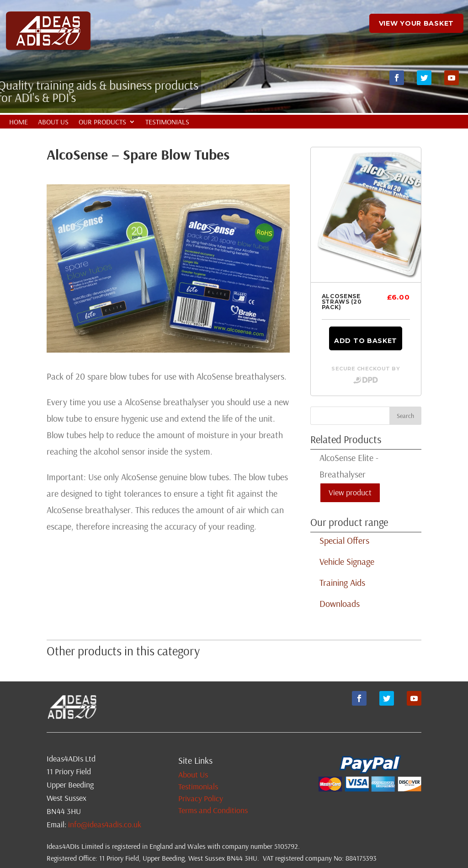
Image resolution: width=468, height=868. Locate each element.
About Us (53, 122)
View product (350, 492)
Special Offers (344, 540)
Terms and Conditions (213, 810)
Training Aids (342, 582)
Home (19, 122)
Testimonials (167, 122)
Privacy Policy (201, 798)
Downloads (340, 603)
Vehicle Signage (347, 561)
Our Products (102, 122)
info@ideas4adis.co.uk (105, 824)
